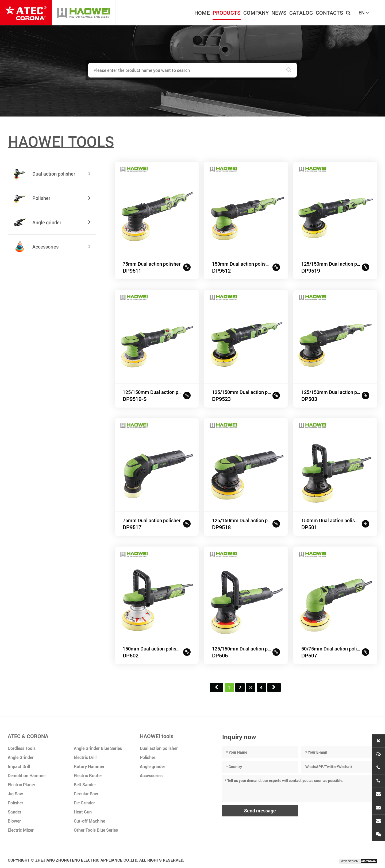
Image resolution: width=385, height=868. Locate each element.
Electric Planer (22, 784)
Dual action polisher (159, 748)
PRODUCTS (227, 13)
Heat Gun (83, 812)
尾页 (274, 687)
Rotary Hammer (89, 766)
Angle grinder (153, 766)
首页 (217, 687)
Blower (14, 821)
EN (364, 13)
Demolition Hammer (27, 775)
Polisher (16, 803)
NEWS (279, 13)
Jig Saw (15, 794)
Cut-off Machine (89, 821)
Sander (15, 812)
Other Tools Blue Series (96, 830)
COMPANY (256, 13)
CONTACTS (330, 13)
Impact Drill (19, 766)
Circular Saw (86, 794)
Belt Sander (85, 784)
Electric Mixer (21, 830)
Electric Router (88, 775)
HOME (202, 13)
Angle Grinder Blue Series (98, 748)
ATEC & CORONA (28, 736)
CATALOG (301, 13)
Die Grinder (84, 803)
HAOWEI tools (157, 736)
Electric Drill (85, 757)
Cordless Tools (22, 748)
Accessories (151, 775)
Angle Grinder (21, 757)
